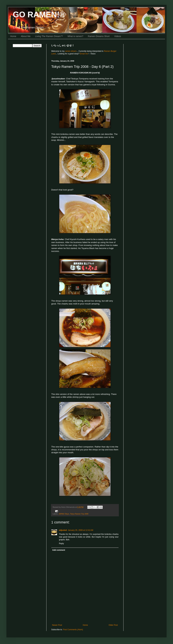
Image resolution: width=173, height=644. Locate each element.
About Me (26, 36)
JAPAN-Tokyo (64, 514)
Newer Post (57, 625)
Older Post (113, 625)
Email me (84, 54)
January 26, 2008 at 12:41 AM (80, 530)
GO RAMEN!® (39, 15)
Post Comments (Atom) (73, 630)
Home (13, 36)
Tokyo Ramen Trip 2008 (79, 514)
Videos (118, 36)
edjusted (63, 530)
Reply (61, 543)
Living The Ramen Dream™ (49, 36)
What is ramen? (75, 36)
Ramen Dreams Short (99, 36)
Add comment (59, 550)
